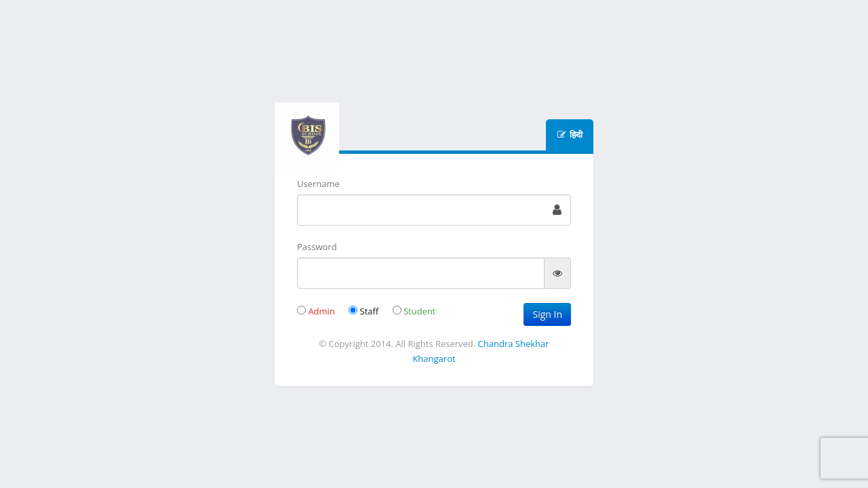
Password (317, 247)
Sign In (547, 314)
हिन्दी (576, 135)
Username (318, 184)
